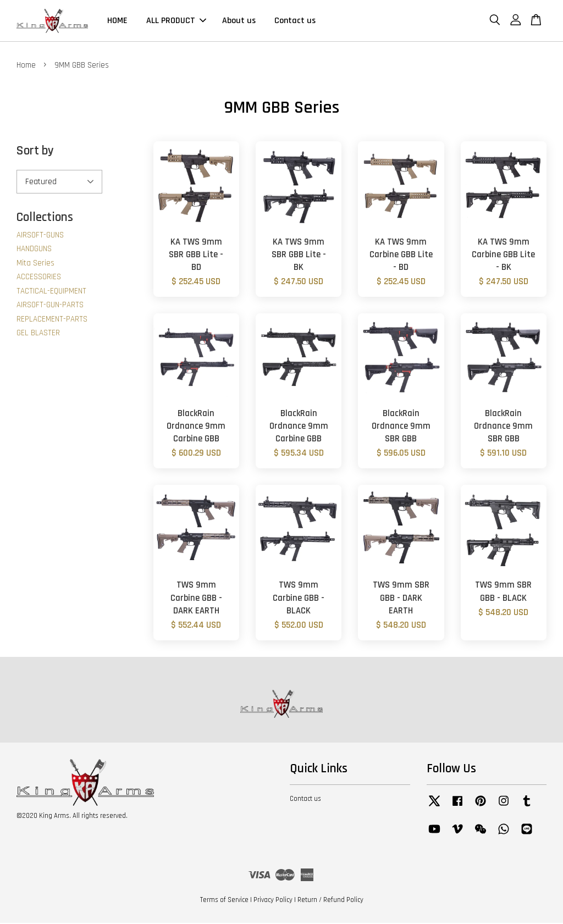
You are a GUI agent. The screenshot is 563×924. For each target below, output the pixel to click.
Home (26, 66)
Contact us (295, 21)
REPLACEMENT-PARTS (52, 320)
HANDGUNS (34, 250)
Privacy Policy (273, 901)
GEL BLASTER (38, 334)
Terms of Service (224, 901)
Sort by (35, 152)
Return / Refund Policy (330, 901)
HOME (117, 21)
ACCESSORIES (39, 278)
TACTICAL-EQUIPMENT (51, 292)
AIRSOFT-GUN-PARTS (50, 306)
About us (239, 21)
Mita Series (35, 264)
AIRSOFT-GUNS (40, 236)
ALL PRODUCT (176, 21)
